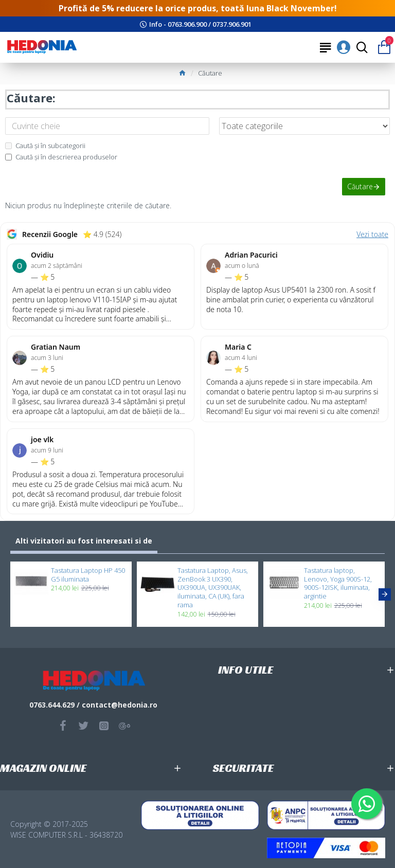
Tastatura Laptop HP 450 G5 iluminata (88, 575)
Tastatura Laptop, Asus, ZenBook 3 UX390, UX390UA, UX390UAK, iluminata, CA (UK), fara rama (213, 588)
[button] (385, 594)
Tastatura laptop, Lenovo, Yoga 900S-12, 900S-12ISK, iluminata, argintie (338, 584)
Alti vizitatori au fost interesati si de (84, 541)
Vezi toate (372, 234)
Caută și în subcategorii (45, 146)
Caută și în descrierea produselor (61, 157)
